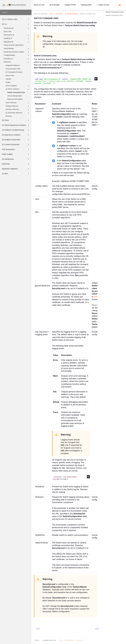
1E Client (16, 120)
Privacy (61, 640)
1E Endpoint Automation (16, 140)
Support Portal (70, 5)
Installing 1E (17, 39)
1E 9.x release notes (16, 19)
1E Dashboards (16, 159)
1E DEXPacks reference (18, 113)
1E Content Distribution (16, 144)
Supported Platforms (13, 65)
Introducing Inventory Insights (17, 52)
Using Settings (17, 49)
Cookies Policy (79, 640)
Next (97, 629)
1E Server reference (18, 89)
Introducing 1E (17, 28)
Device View (10, 76)
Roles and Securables (15, 99)
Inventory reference (18, 110)
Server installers (18, 86)
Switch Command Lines (16, 92)
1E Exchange (54, 5)
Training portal (86, 5)
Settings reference (18, 106)
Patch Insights (16, 154)
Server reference (71, 14)
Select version (103, 5)
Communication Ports (13, 69)
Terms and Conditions (69, 640)
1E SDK (16, 174)
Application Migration (16, 169)
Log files (8, 79)
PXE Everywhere (16, 149)
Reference (17, 62)
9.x (52, 14)
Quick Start (8, 32)
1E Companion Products (14, 72)
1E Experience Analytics (16, 135)
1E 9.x (16, 24)
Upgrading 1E (17, 42)
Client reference (18, 103)
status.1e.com (39, 5)
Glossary (9, 116)
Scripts (8, 82)
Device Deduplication (15, 96)
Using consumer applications (14, 45)
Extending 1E (17, 59)
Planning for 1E (17, 35)
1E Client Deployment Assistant (16, 125)
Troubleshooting (17, 55)
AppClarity (16, 164)
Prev (38, 629)
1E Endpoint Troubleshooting (16, 130)
